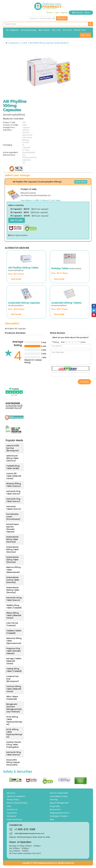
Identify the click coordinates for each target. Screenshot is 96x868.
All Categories (12, 30)
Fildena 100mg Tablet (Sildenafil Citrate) (14, 615)
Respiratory (15, 43)
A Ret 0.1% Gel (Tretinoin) (12, 624)
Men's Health (44, 30)
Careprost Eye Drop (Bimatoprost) (12, 679)
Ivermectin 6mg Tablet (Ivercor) (13, 493)
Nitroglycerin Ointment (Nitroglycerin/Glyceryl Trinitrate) (14, 708)
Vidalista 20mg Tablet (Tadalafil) (14, 607)
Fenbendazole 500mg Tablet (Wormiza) (12, 550)
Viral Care (67, 30)
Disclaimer (11, 816)
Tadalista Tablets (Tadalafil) (14, 632)
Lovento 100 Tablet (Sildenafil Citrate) (14, 476)
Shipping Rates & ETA (60, 813)
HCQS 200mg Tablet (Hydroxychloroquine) (14, 721)
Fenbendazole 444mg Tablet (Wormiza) (13, 580)
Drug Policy (55, 806)
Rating (56, 342)
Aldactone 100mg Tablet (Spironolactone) (14, 641)
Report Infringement (59, 803)
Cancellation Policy (59, 796)
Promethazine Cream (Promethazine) (13, 517)
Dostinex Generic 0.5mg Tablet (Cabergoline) (14, 745)
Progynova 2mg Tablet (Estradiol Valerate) (13, 651)
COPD (25, 43)
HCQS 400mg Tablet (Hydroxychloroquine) (14, 733)
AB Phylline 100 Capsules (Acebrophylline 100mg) (37, 182)
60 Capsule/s (15, 212)
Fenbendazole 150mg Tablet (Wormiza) (12, 539)
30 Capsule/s (15, 209)
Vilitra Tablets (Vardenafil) (12, 698)
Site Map (54, 800)
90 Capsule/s (15, 216)
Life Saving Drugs (29, 30)
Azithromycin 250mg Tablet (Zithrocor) (12, 458)
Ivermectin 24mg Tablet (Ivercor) (14, 599)
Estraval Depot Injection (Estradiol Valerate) (13, 528)
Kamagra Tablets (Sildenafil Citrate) (14, 661)
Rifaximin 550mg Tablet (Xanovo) (13, 485)
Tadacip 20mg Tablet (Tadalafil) (14, 670)
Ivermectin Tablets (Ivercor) (14, 508)
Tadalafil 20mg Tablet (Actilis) (13, 467)
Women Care (80, 30)
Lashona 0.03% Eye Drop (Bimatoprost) (13, 448)
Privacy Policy (13, 800)
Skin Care (56, 30)
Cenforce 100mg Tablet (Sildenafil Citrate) (14, 689)
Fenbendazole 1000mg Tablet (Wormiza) (13, 590)
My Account (55, 809)
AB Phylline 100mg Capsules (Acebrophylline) (49, 43)
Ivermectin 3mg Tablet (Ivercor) (13, 500)
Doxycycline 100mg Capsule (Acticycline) (13, 762)
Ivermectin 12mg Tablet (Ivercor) (13, 753)
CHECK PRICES (81, 182)
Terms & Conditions (16, 796)
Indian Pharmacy (14, 819)
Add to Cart (17, 220)
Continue (84, 382)
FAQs (9, 806)
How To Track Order (59, 793)
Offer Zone (85, 35)
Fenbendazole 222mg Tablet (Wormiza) (12, 560)
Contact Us (12, 809)
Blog (52, 819)
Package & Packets (59, 816)
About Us (11, 793)
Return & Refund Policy (17, 803)
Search (62, 18)
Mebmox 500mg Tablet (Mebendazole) (13, 570)
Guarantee (12, 813)
